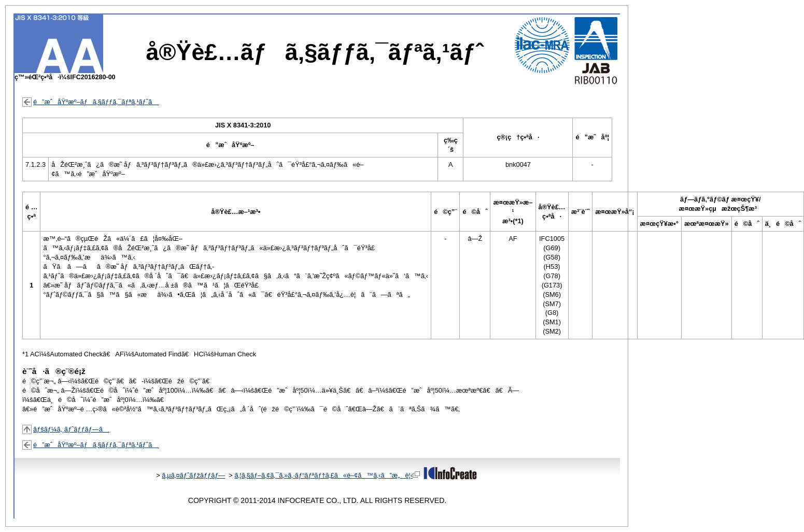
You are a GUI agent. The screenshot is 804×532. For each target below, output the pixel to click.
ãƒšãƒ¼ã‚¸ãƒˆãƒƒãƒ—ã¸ (72, 429)
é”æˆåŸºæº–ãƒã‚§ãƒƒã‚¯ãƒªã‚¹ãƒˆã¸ (96, 102)
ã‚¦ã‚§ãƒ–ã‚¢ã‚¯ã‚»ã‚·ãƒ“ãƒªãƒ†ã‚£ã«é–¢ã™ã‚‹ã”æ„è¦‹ (327, 475)
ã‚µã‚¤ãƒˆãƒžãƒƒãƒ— (193, 475)
